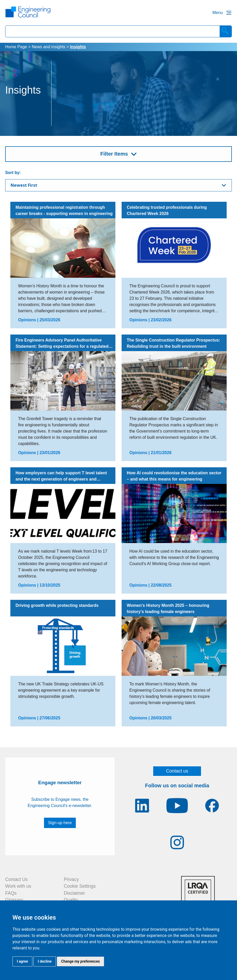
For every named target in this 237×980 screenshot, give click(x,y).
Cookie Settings (80, 886)
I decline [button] (45, 961)
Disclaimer (75, 893)
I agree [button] (22, 961)
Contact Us (16, 879)
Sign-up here (60, 823)
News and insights (49, 47)
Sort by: (13, 173)
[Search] (226, 31)
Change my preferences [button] (80, 961)
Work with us (18, 886)
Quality (71, 900)
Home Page (16, 47)
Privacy (71, 879)
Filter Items (114, 154)
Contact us (177, 771)
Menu (218, 13)
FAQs (11, 893)
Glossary (14, 900)
